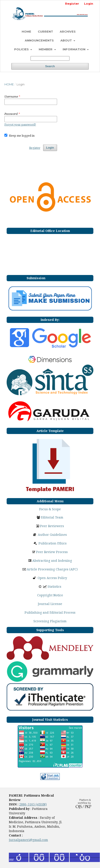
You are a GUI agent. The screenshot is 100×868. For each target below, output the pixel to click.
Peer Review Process (52, 552)
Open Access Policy (52, 578)
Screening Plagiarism (50, 621)
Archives (68, 31)
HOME (26, 31)
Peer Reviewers (52, 526)
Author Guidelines (52, 535)
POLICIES (22, 49)
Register (72, 4)
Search (50, 66)
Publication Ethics (53, 543)
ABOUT (67, 40)
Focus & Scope (50, 509)
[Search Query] (50, 58)
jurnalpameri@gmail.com (28, 840)
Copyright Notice (50, 595)
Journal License (50, 604)
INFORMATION (74, 49)
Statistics (54, 586)
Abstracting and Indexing (52, 561)
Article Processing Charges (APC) (52, 569)
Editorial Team (52, 517)
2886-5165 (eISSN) (33, 804)
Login (89, 4)
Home (9, 84)
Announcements (39, 40)
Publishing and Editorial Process (50, 612)
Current (45, 31)
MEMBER (46, 49)
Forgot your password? (20, 124)
